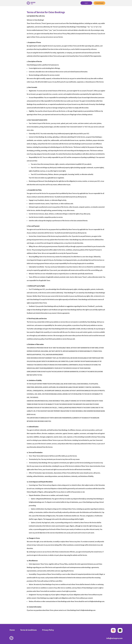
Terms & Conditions (28, 630)
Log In (86, 3)
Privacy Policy (48, 630)
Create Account (99, 3)
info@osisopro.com (114, 638)
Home (12, 630)
